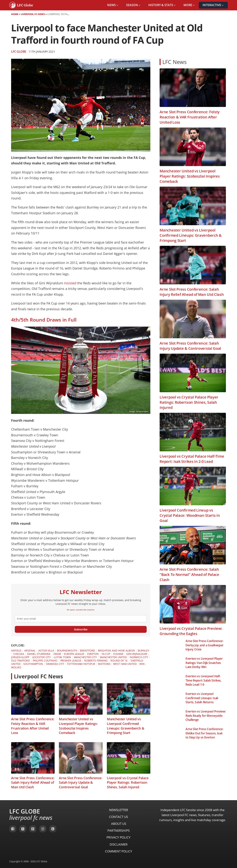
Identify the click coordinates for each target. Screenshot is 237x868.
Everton (93, 654)
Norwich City (139, 657)
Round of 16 (119, 660)
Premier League (71, 660)
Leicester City (42, 657)
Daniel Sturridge (39, 654)
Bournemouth (67, 650)
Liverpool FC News (33, 14)
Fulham (118, 654)
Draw (57, 654)
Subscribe (81, 629)
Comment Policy (119, 851)
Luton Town (62, 657)
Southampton (33, 664)
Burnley (143, 650)
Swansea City (55, 664)
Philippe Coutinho (45, 660)
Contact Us (118, 817)
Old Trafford (20, 660)
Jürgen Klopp (20, 657)
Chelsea (19, 654)
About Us (119, 824)
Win (142, 664)
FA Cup (106, 654)
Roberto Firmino (96, 660)
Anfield (16, 650)
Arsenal (30, 650)
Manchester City (85, 657)
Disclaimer (119, 844)
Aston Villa (46, 650)
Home (15, 14)
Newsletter (119, 810)
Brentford (87, 650)
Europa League (74, 654)
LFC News (175, 62)
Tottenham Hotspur (81, 664)
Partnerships (118, 830)
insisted (70, 283)
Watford (104, 664)
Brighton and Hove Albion (116, 650)
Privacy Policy (118, 837)
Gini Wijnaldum (137, 654)
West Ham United (125, 664)
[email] (81, 619)
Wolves (16, 667)
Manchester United (113, 657)
